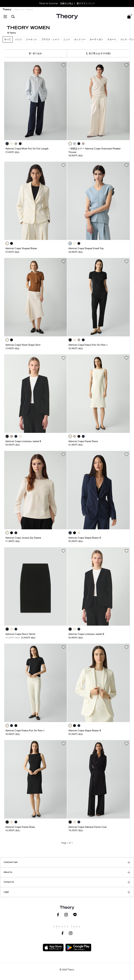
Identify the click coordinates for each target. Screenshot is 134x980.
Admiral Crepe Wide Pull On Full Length (27, 149)
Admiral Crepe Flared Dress (83, 441)
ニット (67, 39)
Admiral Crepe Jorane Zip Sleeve (23, 538)
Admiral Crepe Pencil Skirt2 (20, 634)
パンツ (18, 39)
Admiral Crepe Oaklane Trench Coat (87, 827)
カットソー (80, 39)
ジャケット (31, 39)
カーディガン (96, 39)
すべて (8, 39)
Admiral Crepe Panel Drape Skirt (23, 345)
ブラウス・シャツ (50, 39)
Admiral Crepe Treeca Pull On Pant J (88, 345)
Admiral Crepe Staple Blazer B (85, 538)
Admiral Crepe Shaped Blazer (21, 248)
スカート (112, 39)
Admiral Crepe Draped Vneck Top (86, 248)
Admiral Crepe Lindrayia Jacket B (23, 441)
